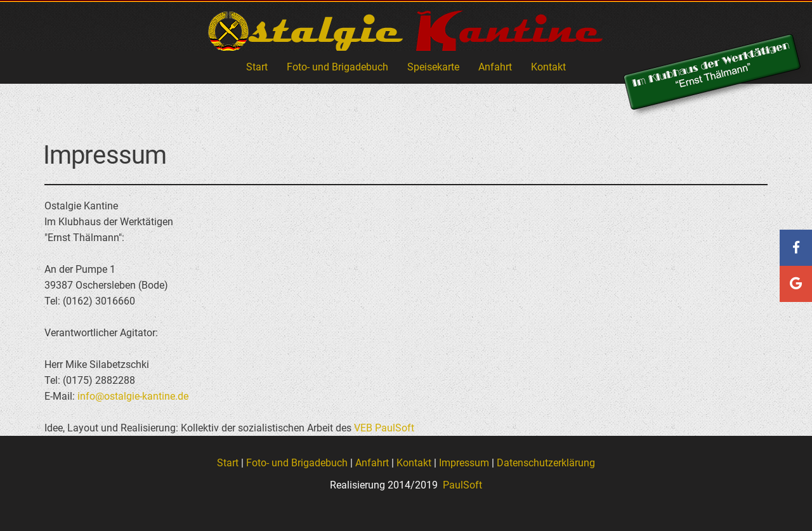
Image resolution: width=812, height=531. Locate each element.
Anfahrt (495, 67)
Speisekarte (433, 67)
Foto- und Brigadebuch (337, 67)
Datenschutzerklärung (546, 463)
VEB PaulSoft (384, 428)
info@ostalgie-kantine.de (133, 396)
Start (257, 67)
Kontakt (548, 67)
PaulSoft (461, 485)
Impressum (464, 463)
